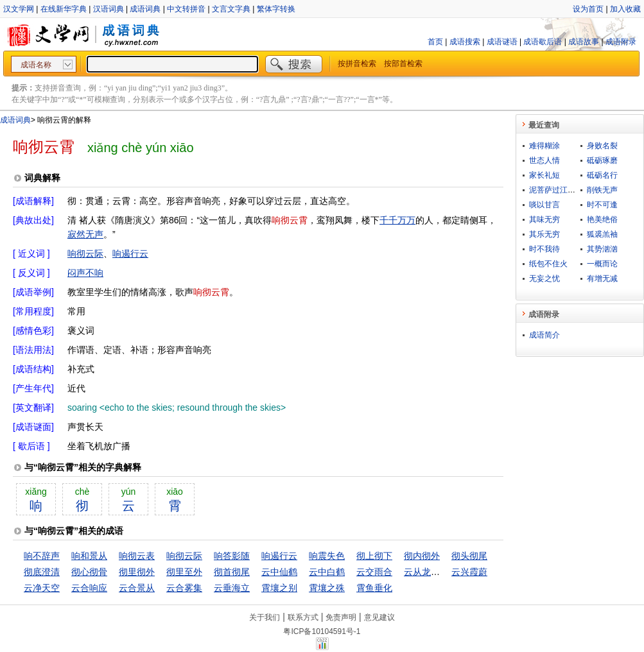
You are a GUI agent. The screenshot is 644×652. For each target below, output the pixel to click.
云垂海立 (232, 588)
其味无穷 (544, 219)
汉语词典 (109, 9)
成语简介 (544, 335)
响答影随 (232, 556)
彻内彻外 (422, 556)
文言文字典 (231, 9)
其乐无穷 (544, 234)
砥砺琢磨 (602, 160)
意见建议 (379, 617)
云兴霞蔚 (469, 572)
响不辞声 (42, 556)
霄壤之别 (279, 588)
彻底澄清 (42, 572)
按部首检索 (403, 64)
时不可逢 (602, 205)
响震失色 (327, 556)
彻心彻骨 (89, 572)
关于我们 (265, 617)
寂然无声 (85, 234)
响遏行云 (130, 253)
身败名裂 (602, 146)
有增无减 (602, 279)
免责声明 (341, 617)
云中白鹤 (327, 572)
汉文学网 (19, 9)
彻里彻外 (137, 572)
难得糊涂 (544, 146)
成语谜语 (502, 42)
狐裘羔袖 (602, 234)
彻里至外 (184, 572)
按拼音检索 (357, 64)
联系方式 (303, 617)
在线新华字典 (64, 9)
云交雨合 (374, 572)
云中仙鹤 (279, 572)
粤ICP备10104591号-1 (322, 631)
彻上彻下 (374, 556)
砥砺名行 (602, 175)
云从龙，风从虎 (435, 572)
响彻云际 (85, 253)
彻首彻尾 (232, 572)
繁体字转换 (276, 9)
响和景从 (89, 556)
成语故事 (584, 42)
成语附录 (621, 42)
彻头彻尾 (469, 556)
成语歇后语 (543, 42)
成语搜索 (465, 42)
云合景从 (137, 588)
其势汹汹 (602, 249)
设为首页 (588, 9)
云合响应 (89, 588)
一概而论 (602, 264)
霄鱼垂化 (374, 588)
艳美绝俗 (602, 219)
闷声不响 (85, 273)
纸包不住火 (548, 264)
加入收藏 (625, 9)
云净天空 (42, 588)
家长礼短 (544, 175)
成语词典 (145, 9)
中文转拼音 (186, 9)
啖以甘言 (544, 205)
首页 (435, 42)
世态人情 (544, 160)
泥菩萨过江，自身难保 (568, 190)
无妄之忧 (544, 279)
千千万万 (397, 220)
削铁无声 (602, 190)
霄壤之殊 (327, 588)
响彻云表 (137, 556)
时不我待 (544, 249)
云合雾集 (184, 588)
